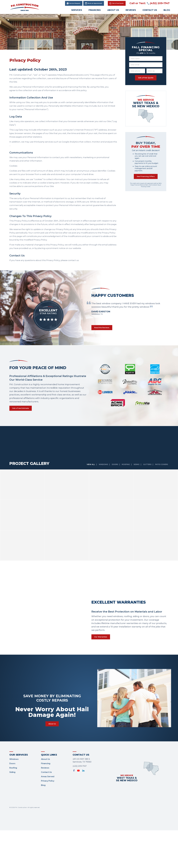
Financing (95, 10)
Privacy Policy (48, 785)
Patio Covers (162, 467)
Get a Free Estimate (22, 410)
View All (87, 467)
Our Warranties (102, 640)
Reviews (131, 10)
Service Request (75, 3)
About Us (113, 10)
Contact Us (150, 10)
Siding (135, 467)
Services (77, 10)
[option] (128, 308)
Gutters (147, 467)
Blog (167, 10)
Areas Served (48, 781)
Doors (112, 467)
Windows (100, 467)
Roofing (124, 467)
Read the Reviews (104, 328)
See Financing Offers (146, 178)
